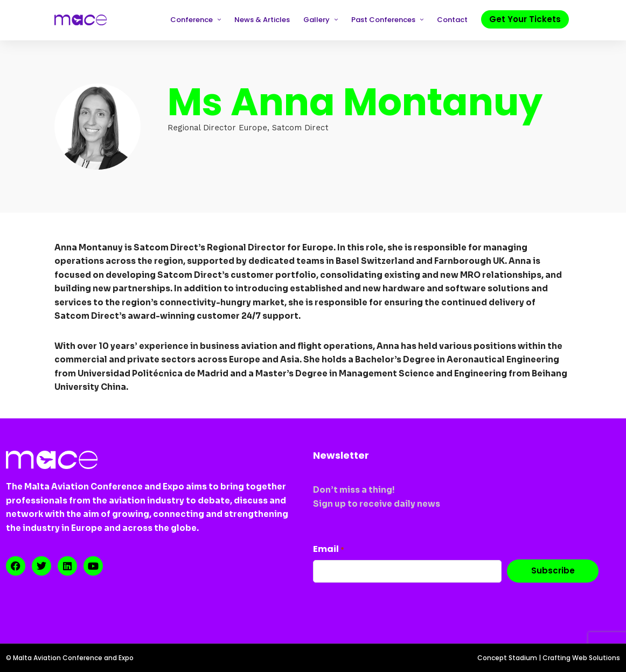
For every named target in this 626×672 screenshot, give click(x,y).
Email (329, 549)
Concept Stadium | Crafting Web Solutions (549, 658)
